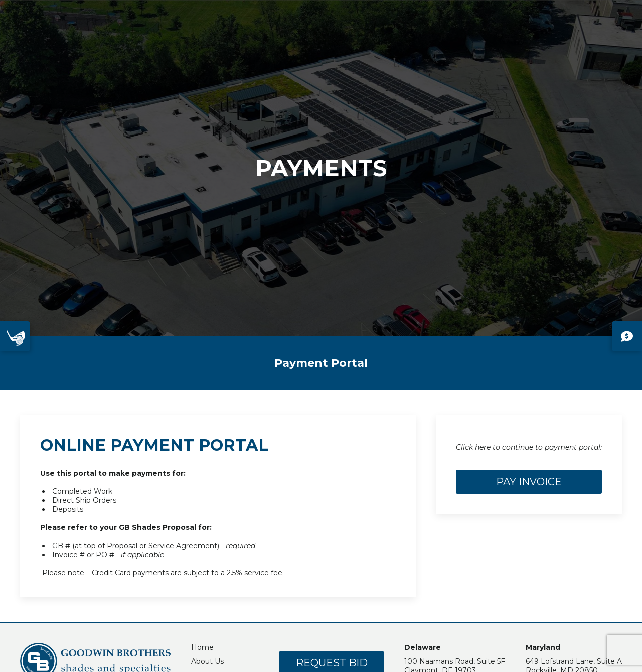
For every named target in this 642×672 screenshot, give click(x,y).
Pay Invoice (529, 482)
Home (202, 647)
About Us (207, 661)
